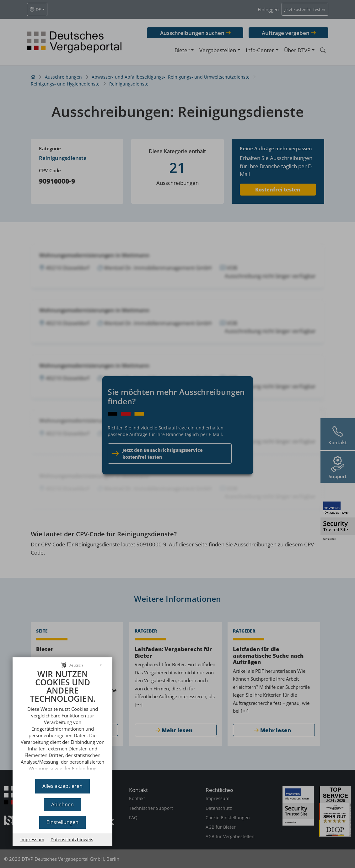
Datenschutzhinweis (72, 840)
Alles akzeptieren (62, 786)
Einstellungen (62, 822)
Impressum (32, 840)
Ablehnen (62, 804)
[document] (62, 722)
